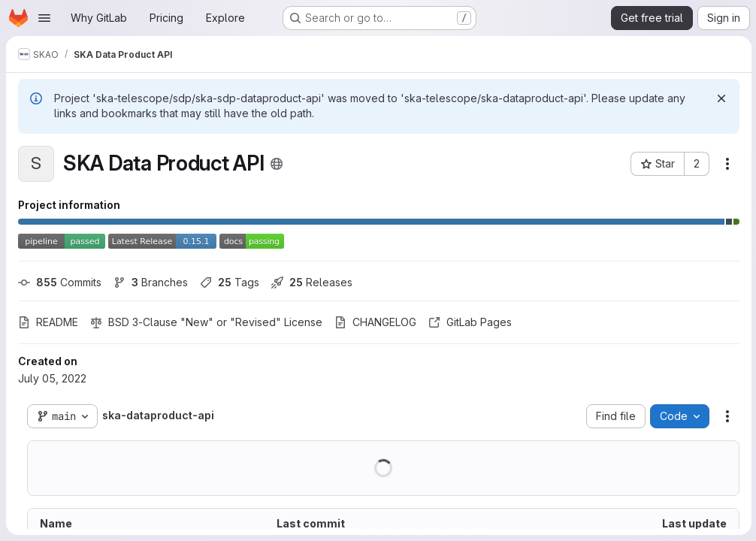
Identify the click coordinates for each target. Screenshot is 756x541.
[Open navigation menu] (44, 18)
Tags (230, 282)
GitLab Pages (470, 322)
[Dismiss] (720, 98)
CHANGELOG (375, 322)
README (48, 322)
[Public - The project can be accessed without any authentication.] (277, 164)
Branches (151, 282)
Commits (60, 282)
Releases (312, 282)
